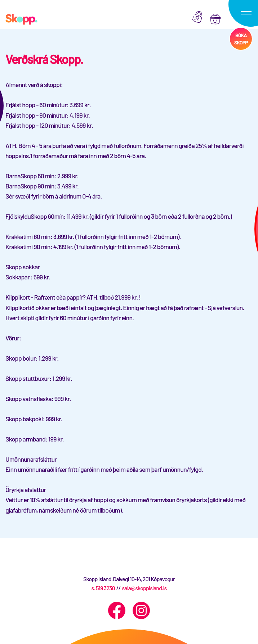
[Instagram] (141, 610)
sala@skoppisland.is (144, 588)
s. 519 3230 (103, 588)
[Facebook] (117, 610)
